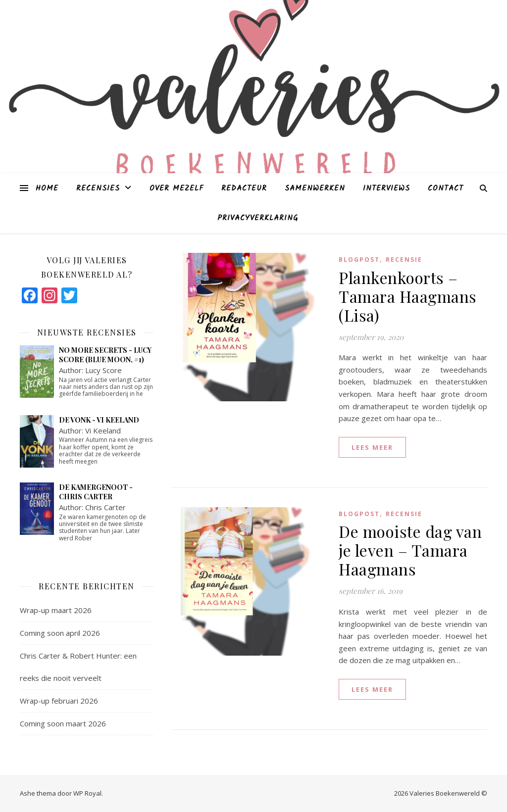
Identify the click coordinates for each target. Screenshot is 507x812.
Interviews (386, 189)
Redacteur (244, 189)
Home (47, 189)
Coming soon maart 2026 (63, 723)
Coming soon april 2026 (60, 633)
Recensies (98, 189)
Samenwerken (315, 189)
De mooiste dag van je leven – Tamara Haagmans (410, 550)
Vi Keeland (103, 430)
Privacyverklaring (258, 218)
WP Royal (87, 793)
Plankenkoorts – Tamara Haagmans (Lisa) (408, 296)
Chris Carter (105, 507)
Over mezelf (177, 189)
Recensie (404, 260)
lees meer (372, 447)
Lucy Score (103, 370)
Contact (446, 189)
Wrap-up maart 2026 (56, 610)
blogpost (359, 260)
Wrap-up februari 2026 (59, 701)
